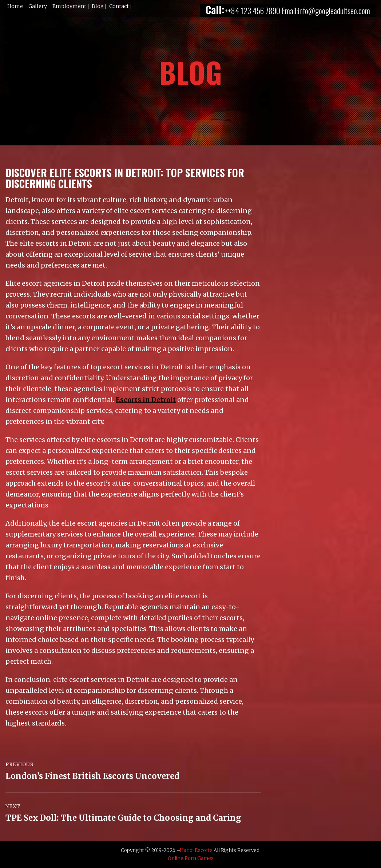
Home (15, 6)
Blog (98, 6)
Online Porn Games (191, 858)
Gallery (38, 6)
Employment (69, 6)
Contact (119, 6)
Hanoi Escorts (196, 850)
